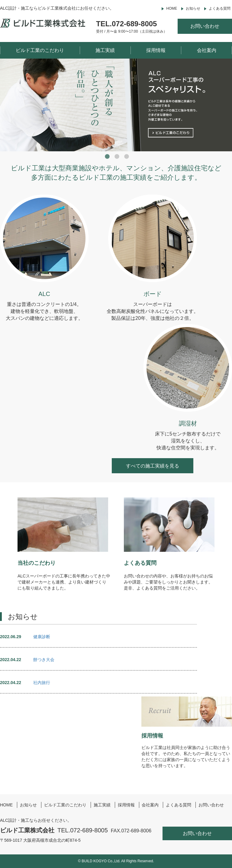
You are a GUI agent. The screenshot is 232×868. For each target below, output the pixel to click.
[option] (116, 105)
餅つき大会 (44, 660)
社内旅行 (42, 683)
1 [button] (108, 157)
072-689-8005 (134, 24)
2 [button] (117, 157)
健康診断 (42, 637)
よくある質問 (220, 8)
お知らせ (193, 8)
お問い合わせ (205, 26)
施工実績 (105, 50)
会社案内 (207, 50)
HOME (172, 8)
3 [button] (127, 157)
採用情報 (156, 50)
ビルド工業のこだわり (40, 50)
